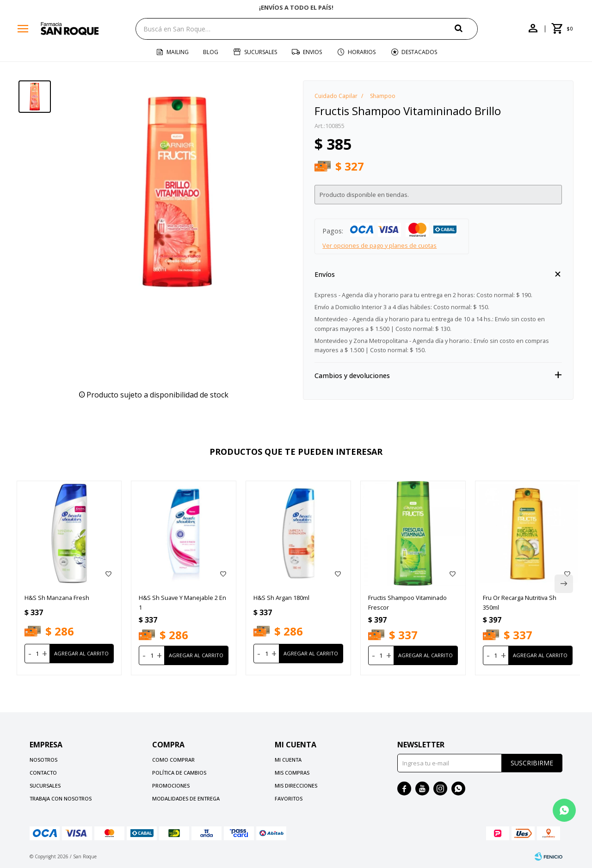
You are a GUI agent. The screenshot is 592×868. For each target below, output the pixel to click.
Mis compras (292, 773)
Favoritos (289, 798)
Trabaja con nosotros (61, 798)
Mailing (178, 52)
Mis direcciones (296, 785)
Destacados (419, 52)
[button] (466, 28)
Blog (211, 52)
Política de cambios (179, 773)
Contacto (43, 773)
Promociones (171, 785)
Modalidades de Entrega (186, 798)
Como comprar (173, 760)
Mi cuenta (288, 760)
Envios (312, 52)
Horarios (362, 52)
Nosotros (43, 760)
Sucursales (261, 52)
